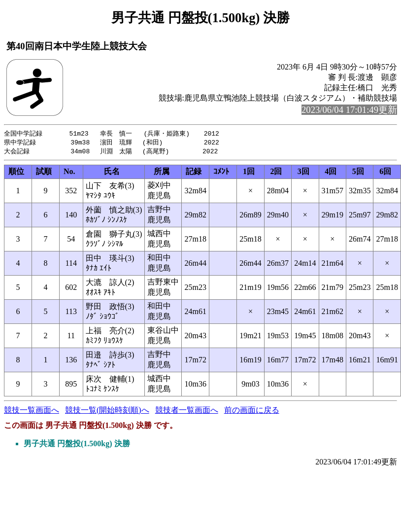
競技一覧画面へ (32, 411)
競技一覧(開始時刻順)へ (107, 411)
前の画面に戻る (252, 411)
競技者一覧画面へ (187, 411)
